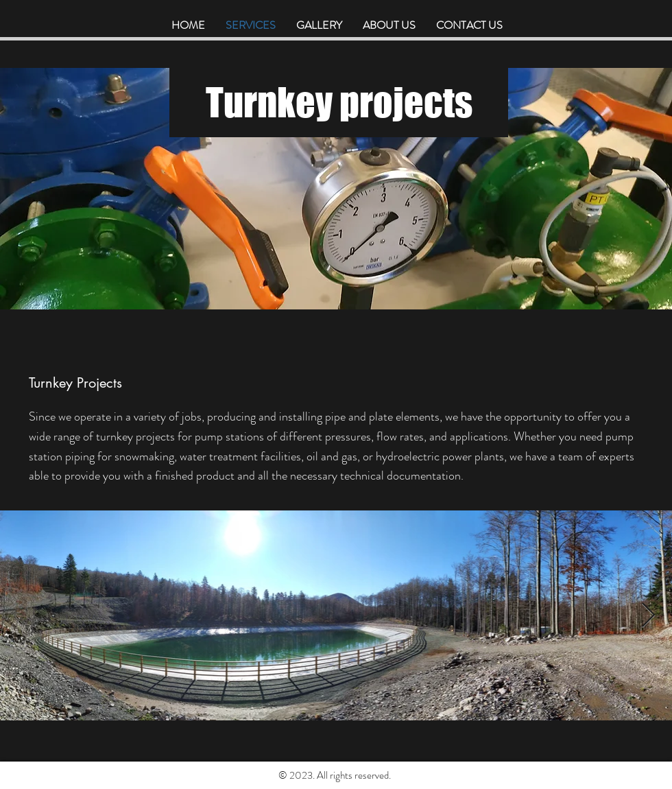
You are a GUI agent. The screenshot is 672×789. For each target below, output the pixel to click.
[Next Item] (648, 616)
